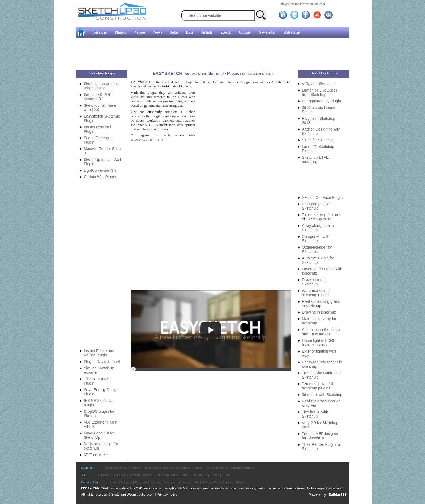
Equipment (142, 482)
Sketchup (87, 468)
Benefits (228, 482)
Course (245, 32)
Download (162, 475)
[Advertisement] (22, 83)
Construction (89, 482)
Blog (190, 32)
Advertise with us (242, 468)
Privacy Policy (167, 495)
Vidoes (156, 482)
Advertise (292, 32)
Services (100, 32)
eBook (226, 32)
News (158, 32)
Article (207, 32)
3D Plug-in (119, 475)
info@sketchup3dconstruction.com (302, 4)
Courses (185, 482)
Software (135, 475)
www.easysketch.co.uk (147, 140)
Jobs (174, 32)
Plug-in (121, 32)
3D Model (103, 475)
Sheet (113, 482)
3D (83, 475)
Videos (140, 32)
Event (208, 468)
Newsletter (267, 32)
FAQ (240, 482)
